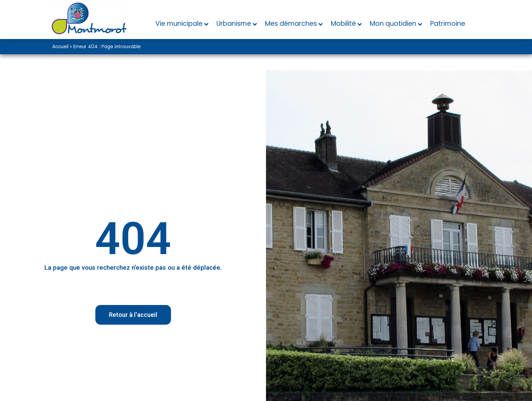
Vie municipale (179, 24)
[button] (133, 315)
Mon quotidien (393, 24)
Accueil (60, 47)
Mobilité (343, 24)
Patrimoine (448, 24)
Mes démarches (291, 24)
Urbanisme (234, 24)
